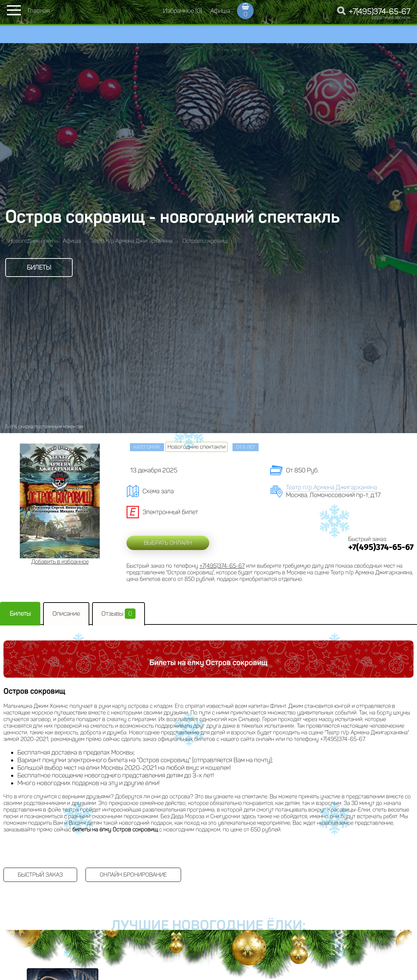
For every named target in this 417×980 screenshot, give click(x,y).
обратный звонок (391, 18)
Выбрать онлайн (168, 543)
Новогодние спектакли (197, 447)
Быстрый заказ (40, 875)
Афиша (220, 11)
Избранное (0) (182, 11)
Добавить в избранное (60, 562)
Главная (39, 11)
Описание (66, 614)
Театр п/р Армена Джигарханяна (332, 487)
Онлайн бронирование (133, 875)
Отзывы (118, 614)
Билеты (39, 268)
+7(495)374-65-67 (379, 12)
